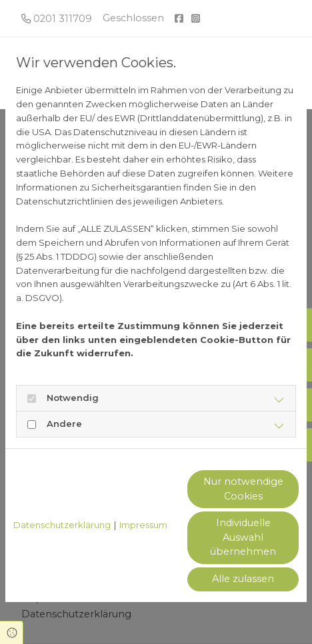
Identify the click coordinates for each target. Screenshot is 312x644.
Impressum (143, 525)
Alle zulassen (243, 579)
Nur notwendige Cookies (243, 489)
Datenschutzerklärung (62, 525)
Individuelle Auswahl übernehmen (243, 537)
